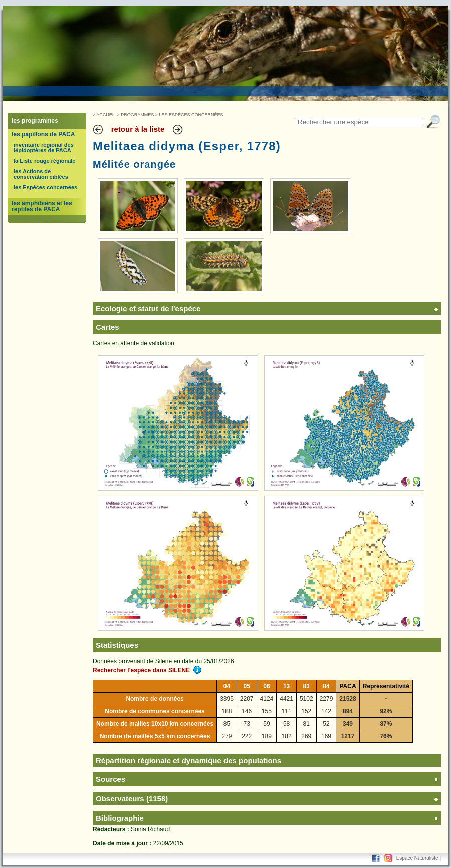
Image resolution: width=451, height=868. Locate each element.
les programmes (35, 121)
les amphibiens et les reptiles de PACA (42, 206)
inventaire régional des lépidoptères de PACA (44, 147)
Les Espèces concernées (191, 115)
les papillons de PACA (43, 134)
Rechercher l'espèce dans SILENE (147, 670)
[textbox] (360, 122)
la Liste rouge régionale (44, 161)
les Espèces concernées (45, 187)
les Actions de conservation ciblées (41, 174)
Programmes (137, 115)
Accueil (106, 115)
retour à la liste (138, 129)
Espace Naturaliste (417, 858)
